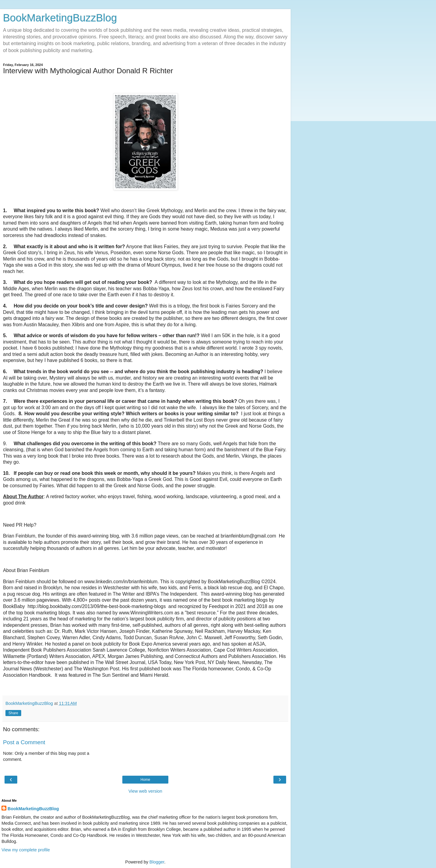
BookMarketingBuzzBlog (60, 18)
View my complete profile (26, 850)
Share (13, 713)
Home (145, 780)
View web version (145, 791)
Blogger (157, 862)
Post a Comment (24, 742)
